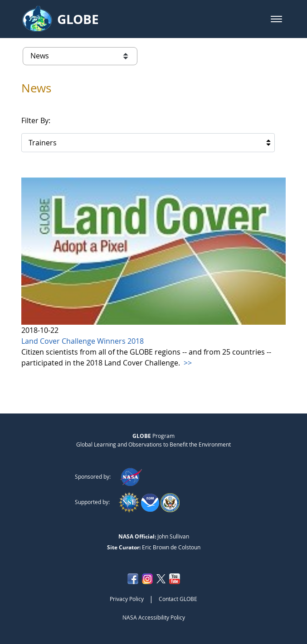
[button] (276, 19)
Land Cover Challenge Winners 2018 (83, 341)
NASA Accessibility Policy (154, 617)
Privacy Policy (127, 599)
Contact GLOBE (178, 599)
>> (187, 363)
